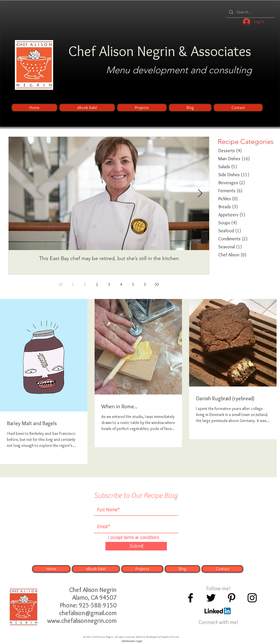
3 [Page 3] (109, 284)
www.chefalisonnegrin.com (82, 621)
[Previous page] (73, 284)
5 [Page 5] (133, 284)
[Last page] (157, 284)
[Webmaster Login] (132, 641)
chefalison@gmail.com (88, 613)
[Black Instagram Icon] (252, 598)
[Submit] (136, 546)
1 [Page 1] (85, 284)
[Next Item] (200, 194)
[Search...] (250, 12)
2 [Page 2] (97, 284)
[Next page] (145, 284)
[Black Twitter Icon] (211, 598)
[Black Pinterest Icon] (232, 598)
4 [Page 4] (121, 284)
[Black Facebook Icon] (190, 598)
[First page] (61, 284)
